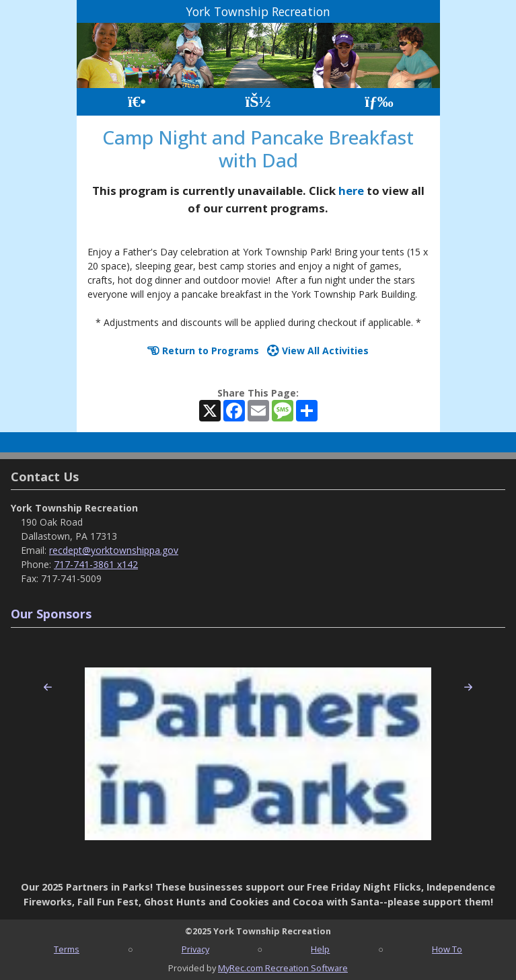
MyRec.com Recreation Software (283, 968)
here (351, 191)
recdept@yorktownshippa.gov (114, 550)
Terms (67, 949)
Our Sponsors (51, 614)
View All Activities (318, 351)
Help (320, 949)
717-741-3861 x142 (96, 564)
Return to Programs (203, 351)
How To (447, 949)
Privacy (195, 949)
